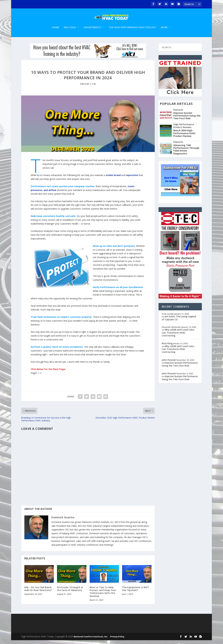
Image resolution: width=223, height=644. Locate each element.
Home (56, 31)
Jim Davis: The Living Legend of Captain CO (179, 322)
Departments (92, 31)
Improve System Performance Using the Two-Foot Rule (187, 120)
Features (178, 114)
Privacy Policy (117, 640)
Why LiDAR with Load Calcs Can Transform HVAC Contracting (178, 336)
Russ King (167, 347)
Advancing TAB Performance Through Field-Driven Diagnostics (186, 153)
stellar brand (113, 179)
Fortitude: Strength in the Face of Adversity (70, 593)
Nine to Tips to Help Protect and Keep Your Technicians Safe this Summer (103, 595)
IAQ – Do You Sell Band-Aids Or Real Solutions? (38, 593)
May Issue (70, 31)
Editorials (85, 88)
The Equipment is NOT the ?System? (136, 593)
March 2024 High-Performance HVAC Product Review (184, 137)
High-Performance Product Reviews (184, 130)
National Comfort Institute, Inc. (91, 640)
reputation (132, 179)
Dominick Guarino (63, 521)
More (164, 31)
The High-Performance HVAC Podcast (132, 31)
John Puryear (169, 364)
